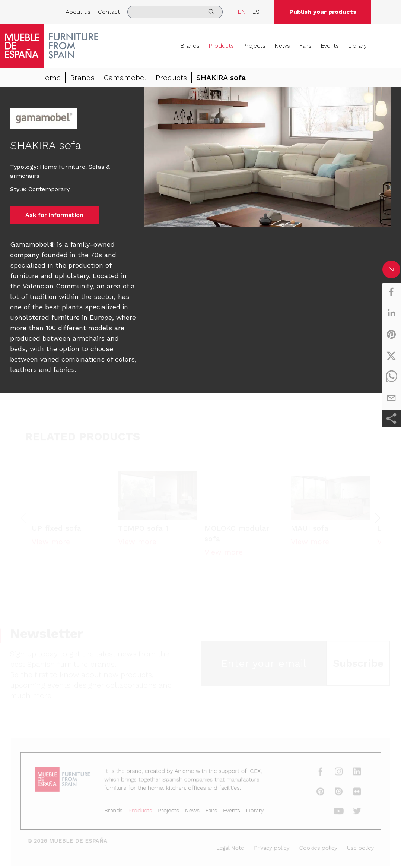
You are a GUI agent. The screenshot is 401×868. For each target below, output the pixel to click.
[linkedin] (391, 313)
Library (357, 46)
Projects (254, 46)
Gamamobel (125, 78)
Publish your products (323, 12)
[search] (175, 12)
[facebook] (391, 292)
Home (50, 78)
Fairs (305, 46)
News (282, 46)
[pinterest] (391, 334)
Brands (190, 46)
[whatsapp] (391, 377)
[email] (391, 398)
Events (330, 46)
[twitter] (391, 356)
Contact (109, 12)
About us (78, 12)
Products (221, 46)
